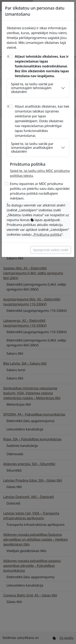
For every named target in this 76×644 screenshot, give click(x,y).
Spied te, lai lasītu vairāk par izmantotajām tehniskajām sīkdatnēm (32, 88)
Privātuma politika (48, 234)
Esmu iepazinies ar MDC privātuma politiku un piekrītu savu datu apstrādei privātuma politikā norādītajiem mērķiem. (40, 191)
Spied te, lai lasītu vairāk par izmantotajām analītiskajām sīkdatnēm (32, 148)
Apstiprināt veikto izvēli (51, 250)
